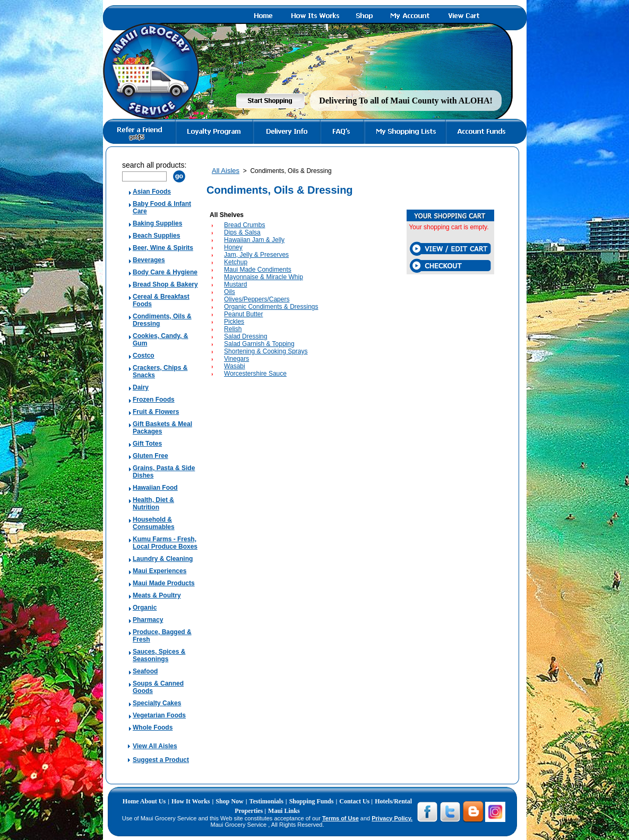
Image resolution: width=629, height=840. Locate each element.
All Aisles (226, 171)
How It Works (191, 801)
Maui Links (284, 811)
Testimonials (266, 801)
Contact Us (355, 801)
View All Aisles (155, 746)
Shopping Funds (312, 801)
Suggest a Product (161, 760)
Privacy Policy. (392, 818)
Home (131, 801)
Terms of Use (341, 818)
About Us (153, 801)
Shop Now (229, 801)
